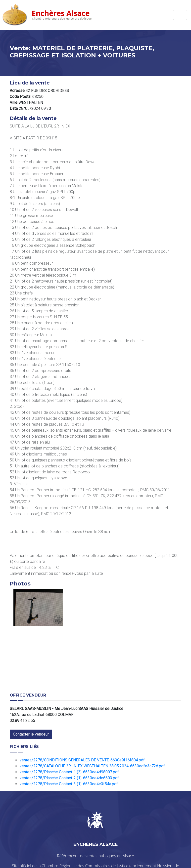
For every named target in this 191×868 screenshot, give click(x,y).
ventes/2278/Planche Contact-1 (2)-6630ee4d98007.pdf (69, 772)
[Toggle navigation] (180, 15)
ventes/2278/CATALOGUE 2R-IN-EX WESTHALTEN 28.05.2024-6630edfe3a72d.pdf (92, 766)
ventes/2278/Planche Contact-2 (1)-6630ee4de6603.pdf (69, 778)
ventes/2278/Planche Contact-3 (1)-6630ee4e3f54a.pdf (69, 784)
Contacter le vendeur (31, 734)
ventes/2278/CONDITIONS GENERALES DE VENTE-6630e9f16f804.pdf (82, 760)
